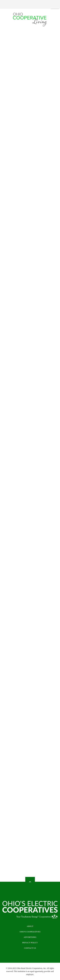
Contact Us (30, 948)
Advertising (30, 937)
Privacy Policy (30, 943)
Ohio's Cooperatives (30, 932)
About (30, 926)
